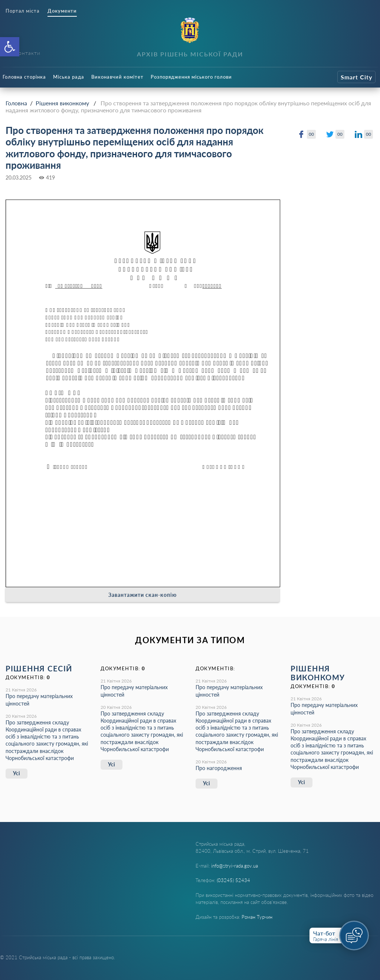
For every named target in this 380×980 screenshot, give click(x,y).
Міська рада (69, 77)
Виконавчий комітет (117, 77)
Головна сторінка (24, 77)
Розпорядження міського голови (191, 77)
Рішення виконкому (62, 103)
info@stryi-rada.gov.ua (235, 866)
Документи (62, 11)
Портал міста (22, 11)
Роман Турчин (257, 917)
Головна (16, 103)
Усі (17, 773)
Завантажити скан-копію (142, 595)
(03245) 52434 (233, 880)
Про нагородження (219, 768)
